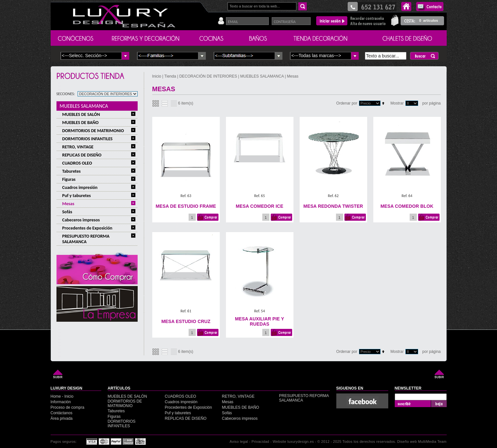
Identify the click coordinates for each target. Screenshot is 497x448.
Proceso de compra (68, 407)
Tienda (170, 76)
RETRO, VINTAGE (78, 147)
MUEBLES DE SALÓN (81, 114)
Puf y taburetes (77, 196)
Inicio (157, 76)
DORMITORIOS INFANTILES (87, 139)
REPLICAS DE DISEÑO (82, 155)
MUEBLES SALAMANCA (84, 106)
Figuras (69, 179)
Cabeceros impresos (81, 220)
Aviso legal (239, 442)
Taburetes (72, 171)
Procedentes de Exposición (87, 228)
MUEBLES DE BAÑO (81, 123)
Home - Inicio (62, 396)
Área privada (62, 418)
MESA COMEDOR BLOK (407, 206)
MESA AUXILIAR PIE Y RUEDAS (260, 321)
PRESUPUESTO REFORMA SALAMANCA (86, 239)
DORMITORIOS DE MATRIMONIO (93, 131)
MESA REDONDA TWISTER (333, 206)
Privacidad (261, 442)
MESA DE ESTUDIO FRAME (186, 206)
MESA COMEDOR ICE (259, 206)
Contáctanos (62, 413)
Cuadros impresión (80, 187)
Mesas (68, 204)
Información (61, 402)
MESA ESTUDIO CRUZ (186, 321)
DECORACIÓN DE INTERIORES (209, 76)
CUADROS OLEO (77, 163)
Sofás (67, 212)
